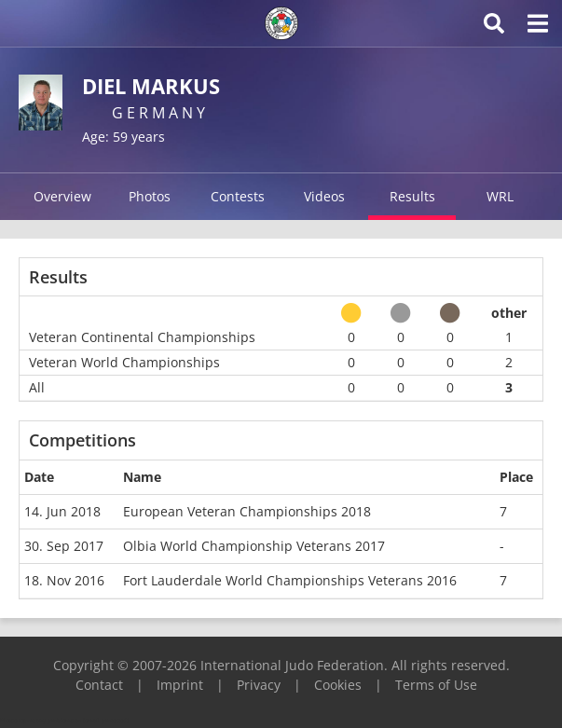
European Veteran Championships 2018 (247, 511)
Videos (324, 196)
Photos (150, 196)
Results (412, 196)
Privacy (259, 685)
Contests (238, 196)
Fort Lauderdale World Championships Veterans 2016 (290, 580)
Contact (99, 685)
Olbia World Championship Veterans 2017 (254, 546)
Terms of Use (436, 685)
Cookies (338, 685)
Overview (62, 196)
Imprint (180, 685)
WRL (500, 196)
